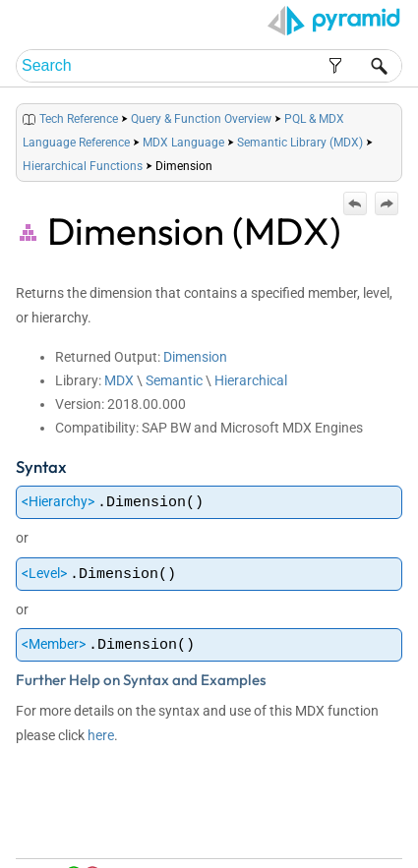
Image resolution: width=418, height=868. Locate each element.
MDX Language (183, 143)
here (101, 735)
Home (244, 830)
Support (375, 849)
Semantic (174, 380)
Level (44, 573)
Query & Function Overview (201, 119)
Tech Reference (79, 119)
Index (376, 830)
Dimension (195, 357)
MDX (119, 380)
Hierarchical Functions (83, 166)
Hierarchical (251, 380)
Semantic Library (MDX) (300, 143)
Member (54, 644)
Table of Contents (311, 830)
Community (319, 849)
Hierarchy (58, 501)
